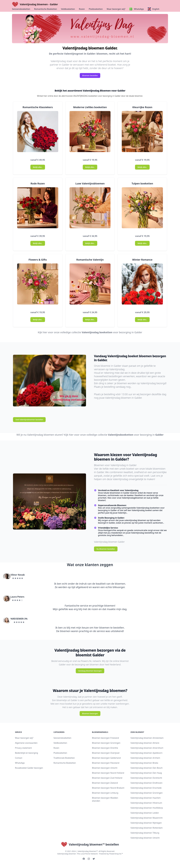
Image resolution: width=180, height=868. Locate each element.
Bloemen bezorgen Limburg (105, 793)
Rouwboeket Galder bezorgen (29, 768)
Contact (19, 758)
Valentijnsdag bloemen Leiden (145, 813)
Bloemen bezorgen (90, 713)
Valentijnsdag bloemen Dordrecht (146, 778)
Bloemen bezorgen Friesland (105, 738)
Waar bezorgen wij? (116, 9)
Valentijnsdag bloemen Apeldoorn (146, 753)
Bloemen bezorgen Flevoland (106, 763)
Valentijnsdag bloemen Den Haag (146, 773)
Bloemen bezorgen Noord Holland (108, 773)
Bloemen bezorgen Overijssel (106, 753)
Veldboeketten (68, 9)
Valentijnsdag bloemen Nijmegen (146, 823)
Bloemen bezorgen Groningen (106, 743)
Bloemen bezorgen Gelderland (106, 758)
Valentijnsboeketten (121, 435)
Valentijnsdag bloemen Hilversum (146, 803)
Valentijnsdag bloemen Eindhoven (146, 783)
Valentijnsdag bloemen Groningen (147, 793)
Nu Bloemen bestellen (106, 549)
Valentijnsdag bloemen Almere (145, 743)
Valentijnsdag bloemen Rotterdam (147, 828)
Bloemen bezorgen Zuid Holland (107, 778)
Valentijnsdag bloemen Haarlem (146, 798)
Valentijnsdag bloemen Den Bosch (146, 768)
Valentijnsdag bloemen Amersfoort (147, 748)
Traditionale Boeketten (64, 758)
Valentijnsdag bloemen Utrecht (145, 838)
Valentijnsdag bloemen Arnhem (145, 758)
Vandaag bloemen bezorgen (90, 671)
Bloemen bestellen (90, 75)
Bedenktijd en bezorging (26, 753)
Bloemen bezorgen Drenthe (105, 748)
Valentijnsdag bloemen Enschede (146, 788)
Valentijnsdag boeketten (97, 332)
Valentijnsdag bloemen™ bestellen (90, 844)
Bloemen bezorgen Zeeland (105, 783)
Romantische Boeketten (46, 9)
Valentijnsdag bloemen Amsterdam (147, 738)
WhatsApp (20, 763)
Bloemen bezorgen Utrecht (105, 768)
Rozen (82, 9)
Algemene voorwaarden (26, 743)
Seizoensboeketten (21, 9)
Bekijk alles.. (38, 167)
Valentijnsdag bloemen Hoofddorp (147, 808)
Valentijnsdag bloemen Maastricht (146, 818)
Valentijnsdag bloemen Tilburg (145, 833)
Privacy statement (23, 748)
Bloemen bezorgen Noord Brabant (108, 788)
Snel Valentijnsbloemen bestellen (29, 420)
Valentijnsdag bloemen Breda (144, 763)
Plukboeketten (96, 9)
